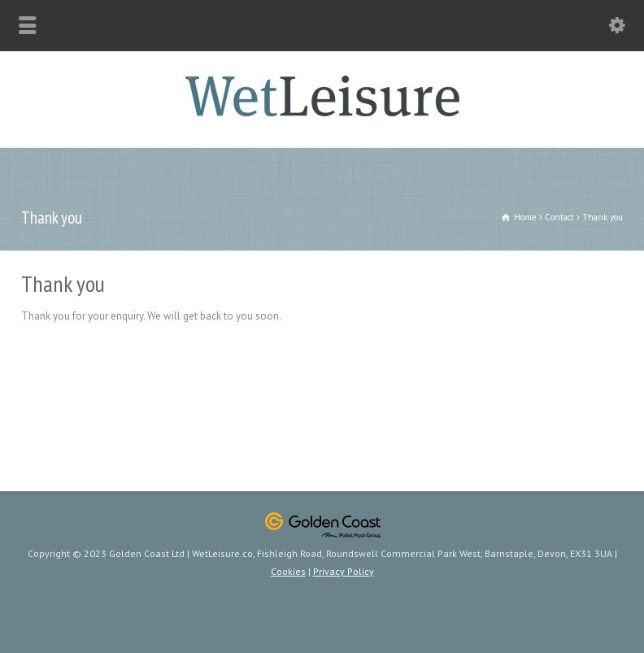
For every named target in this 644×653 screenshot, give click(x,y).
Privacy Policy (344, 571)
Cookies (288, 571)
